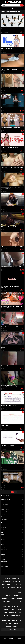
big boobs (12, 572)
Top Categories (6, 495)
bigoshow (15, 621)
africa (12, 545)
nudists (12, 557)
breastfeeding (19, 618)
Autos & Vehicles (12, 505)
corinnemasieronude (15, 615)
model (21, 584)
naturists (12, 559)
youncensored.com (11, 642)
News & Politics (12, 512)
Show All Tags (12, 630)
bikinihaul (8, 596)
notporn (4, 607)
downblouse (16, 596)
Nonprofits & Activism (12, 500)
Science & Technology (12, 509)
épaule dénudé (19, 604)
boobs (3, 584)
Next (16, 492)
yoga (12, 590)
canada (12, 535)
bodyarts (12, 542)
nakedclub (16, 626)
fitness (19, 612)
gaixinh (21, 621)
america (12, 540)
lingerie (6, 615)
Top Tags (4, 523)
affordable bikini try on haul (9, 593)
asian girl (19, 610)
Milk (12, 502)
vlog (4, 601)
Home (5, 639)
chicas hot (11, 604)
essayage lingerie (16, 579)
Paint (12, 497)
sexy (12, 569)
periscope (17, 590)
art (12, 525)
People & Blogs (12, 519)
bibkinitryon (6, 587)
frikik (8, 584)
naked (12, 530)
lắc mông (7, 590)
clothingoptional (12, 567)
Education (12, 507)
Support (11, 639)
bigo (9, 607)
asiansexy (12, 554)
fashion (13, 587)
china (12, 532)
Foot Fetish (12, 514)
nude (9, 601)
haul (20, 601)
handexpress (9, 626)
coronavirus (12, 527)
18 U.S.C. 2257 (18, 639)
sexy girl (5, 604)
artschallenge (12, 549)
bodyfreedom (12, 562)
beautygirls (12, 552)
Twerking (12, 517)
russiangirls (12, 547)
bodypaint (12, 537)
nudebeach (12, 564)
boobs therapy (5, 618)
